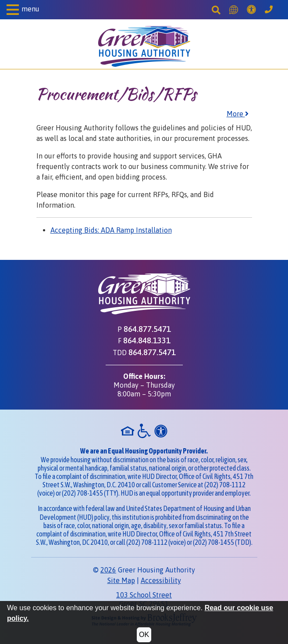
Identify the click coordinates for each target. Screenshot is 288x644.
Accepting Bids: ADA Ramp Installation (111, 230)
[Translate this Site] (234, 10)
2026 (108, 570)
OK (144, 635)
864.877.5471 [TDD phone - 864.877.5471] (152, 352)
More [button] (238, 114)
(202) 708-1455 (82, 493)
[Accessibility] (251, 10)
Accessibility (161, 580)
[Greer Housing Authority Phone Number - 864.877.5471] (269, 10)
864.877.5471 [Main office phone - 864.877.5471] (147, 329)
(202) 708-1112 (225, 485)
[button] (23, 10)
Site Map (121, 580)
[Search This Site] (216, 10)
